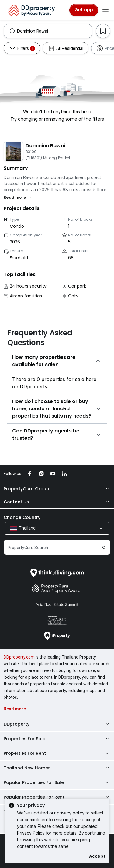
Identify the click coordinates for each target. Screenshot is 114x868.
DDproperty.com (19, 657)
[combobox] (54, 31)
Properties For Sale (57, 739)
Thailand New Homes (57, 768)
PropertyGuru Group (57, 489)
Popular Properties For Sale (57, 782)
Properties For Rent (57, 753)
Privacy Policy (31, 833)
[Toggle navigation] (105, 10)
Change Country (22, 517)
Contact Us (57, 502)
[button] (18, 198)
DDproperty (57, 724)
